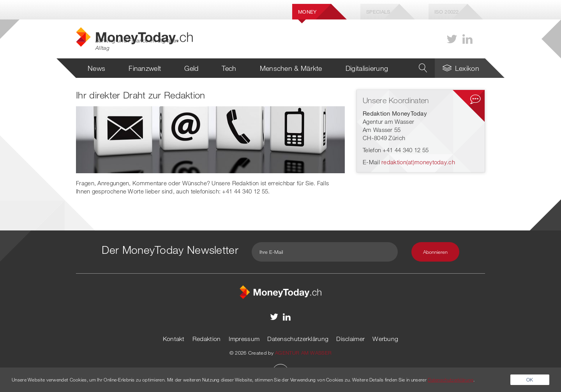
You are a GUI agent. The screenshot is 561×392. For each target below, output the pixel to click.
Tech (229, 68)
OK (530, 380)
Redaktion (207, 339)
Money (307, 12)
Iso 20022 (447, 12)
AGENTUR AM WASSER (303, 353)
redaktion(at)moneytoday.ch (418, 162)
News (96, 68)
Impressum (244, 339)
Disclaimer (350, 339)
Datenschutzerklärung (298, 339)
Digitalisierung (367, 68)
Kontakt (174, 339)
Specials (378, 12)
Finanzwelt (145, 68)
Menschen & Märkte (291, 68)
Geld (191, 68)
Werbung (385, 339)
